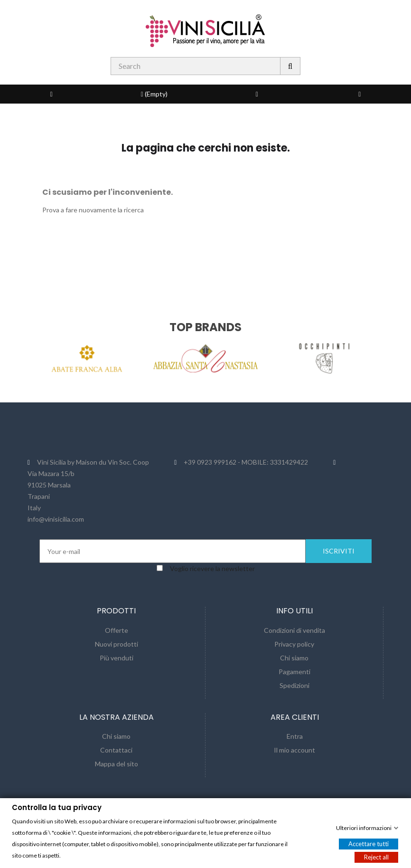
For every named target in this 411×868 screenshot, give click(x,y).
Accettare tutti (369, 843)
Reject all (376, 857)
